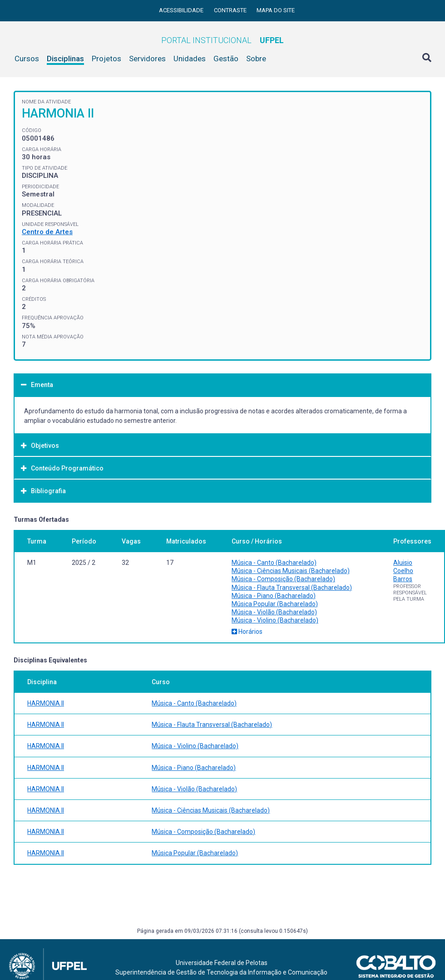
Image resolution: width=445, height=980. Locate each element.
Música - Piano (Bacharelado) (274, 596)
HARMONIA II (46, 703)
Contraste (231, 10)
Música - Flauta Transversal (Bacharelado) (292, 588)
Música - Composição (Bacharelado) (283, 579)
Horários (247, 632)
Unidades (190, 59)
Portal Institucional (222, 40)
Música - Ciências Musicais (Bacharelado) (291, 571)
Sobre (256, 59)
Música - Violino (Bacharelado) (275, 620)
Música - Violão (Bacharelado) (274, 612)
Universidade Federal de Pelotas (222, 963)
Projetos (106, 59)
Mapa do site (276, 10)
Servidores (147, 59)
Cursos (27, 59)
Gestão (226, 59)
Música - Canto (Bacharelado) (274, 563)
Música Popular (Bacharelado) (275, 604)
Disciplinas (65, 59)
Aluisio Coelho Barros (403, 571)
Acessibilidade (182, 10)
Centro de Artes (47, 232)
